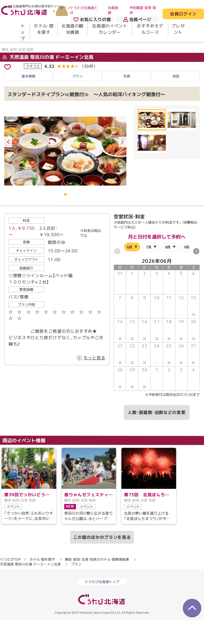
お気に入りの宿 (92, 19)
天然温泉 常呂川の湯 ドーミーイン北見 (48, 81)
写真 (127, 100)
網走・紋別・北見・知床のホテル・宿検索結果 (97, 583)
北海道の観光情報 (72, 29)
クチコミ (33, 90)
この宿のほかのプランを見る (102, 561)
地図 (176, 100)
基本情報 (28, 100)
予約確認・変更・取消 (143, 10)
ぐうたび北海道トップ (102, 606)
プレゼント (178, 29)
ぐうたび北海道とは (84, 10)
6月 (129, 271)
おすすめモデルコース (150, 29)
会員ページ (137, 19)
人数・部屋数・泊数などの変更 (157, 436)
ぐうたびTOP (10, 583)
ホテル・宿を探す (44, 29)
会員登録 (113, 10)
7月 (149, 271)
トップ (23, 32)
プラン (77, 100)
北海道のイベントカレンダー (110, 29)
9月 (187, 271)
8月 (168, 271)
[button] (122, 166)
